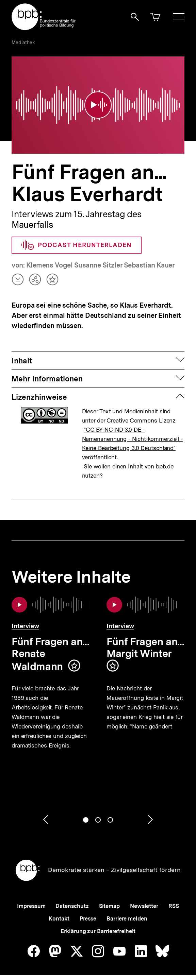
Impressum (31, 902)
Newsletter (144, 902)
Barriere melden (127, 915)
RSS (174, 902)
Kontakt (59, 915)
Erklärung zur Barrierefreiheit (98, 927)
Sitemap (109, 902)
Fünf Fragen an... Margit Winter (145, 643)
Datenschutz (72, 902)
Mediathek (23, 42)
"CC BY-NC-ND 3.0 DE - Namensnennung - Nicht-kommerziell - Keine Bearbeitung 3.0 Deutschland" (133, 435)
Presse (88, 915)
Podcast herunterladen (77, 241)
